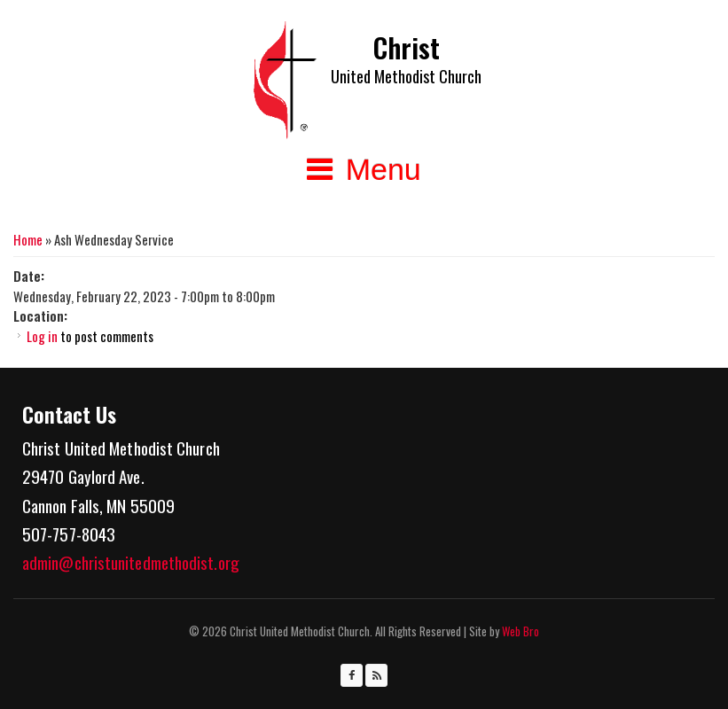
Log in (42, 336)
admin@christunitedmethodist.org (131, 562)
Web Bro (519, 631)
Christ (407, 47)
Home (28, 239)
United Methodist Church (406, 76)
